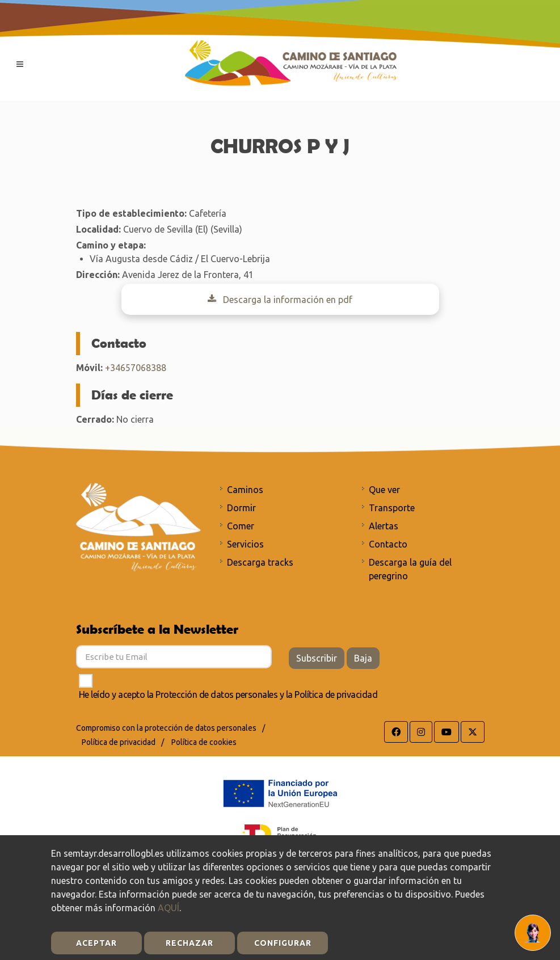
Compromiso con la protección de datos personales (166, 728)
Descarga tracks (260, 562)
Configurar (283, 943)
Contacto (388, 544)
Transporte (392, 508)
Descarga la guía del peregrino (410, 569)
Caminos (245, 490)
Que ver (384, 490)
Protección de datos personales (216, 694)
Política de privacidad (336, 694)
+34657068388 (136, 368)
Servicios (245, 544)
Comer (241, 526)
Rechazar (190, 943)
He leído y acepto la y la (228, 694)
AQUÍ (169, 908)
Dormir (241, 508)
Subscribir (317, 658)
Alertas (384, 526)
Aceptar (96, 943)
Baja (363, 658)
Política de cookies (204, 742)
